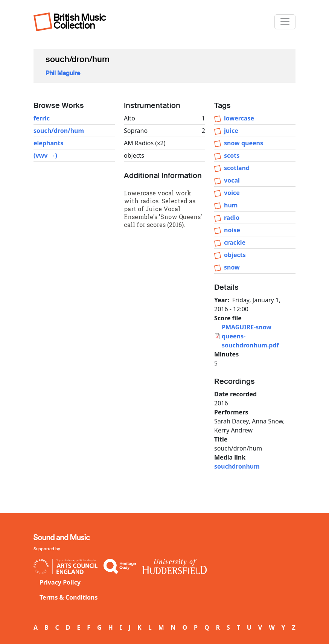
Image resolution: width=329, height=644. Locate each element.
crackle (235, 242)
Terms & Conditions (69, 597)
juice (231, 131)
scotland (237, 168)
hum (231, 205)
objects (235, 255)
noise (232, 230)
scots (232, 155)
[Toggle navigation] (285, 22)
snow (232, 267)
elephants (48, 143)
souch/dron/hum (59, 131)
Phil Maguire (63, 73)
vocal (232, 180)
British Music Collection (80, 21)
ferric (42, 118)
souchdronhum (237, 466)
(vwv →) (45, 155)
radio (232, 218)
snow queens (244, 143)
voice (232, 193)
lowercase (239, 118)
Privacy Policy (60, 582)
